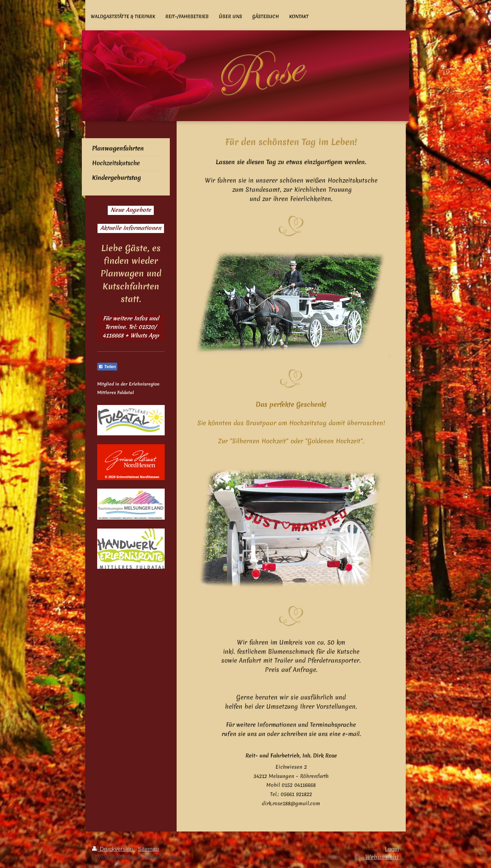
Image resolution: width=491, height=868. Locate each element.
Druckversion (113, 849)
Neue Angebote (131, 210)
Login (392, 849)
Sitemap (148, 849)
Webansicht (382, 857)
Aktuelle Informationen (131, 228)
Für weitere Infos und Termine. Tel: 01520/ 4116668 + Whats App (131, 327)
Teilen (107, 367)
